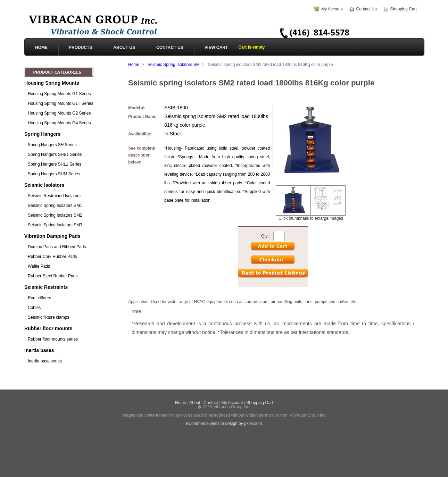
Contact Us (367, 9)
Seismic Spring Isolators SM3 (55, 225)
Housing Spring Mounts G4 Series (59, 123)
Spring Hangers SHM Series (54, 174)
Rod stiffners (39, 298)
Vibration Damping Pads (52, 236)
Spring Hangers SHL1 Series (55, 164)
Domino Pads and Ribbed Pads (57, 247)
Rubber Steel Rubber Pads (53, 276)
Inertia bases (39, 350)
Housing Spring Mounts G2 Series (59, 113)
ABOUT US (124, 48)
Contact (211, 403)
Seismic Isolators (44, 185)
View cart (216, 48)
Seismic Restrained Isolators (54, 196)
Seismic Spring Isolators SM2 (55, 215)
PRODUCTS (80, 48)
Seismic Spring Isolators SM (174, 65)
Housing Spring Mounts (52, 83)
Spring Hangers (42, 134)
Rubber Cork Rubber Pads (52, 257)
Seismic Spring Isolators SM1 (55, 206)
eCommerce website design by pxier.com (224, 424)
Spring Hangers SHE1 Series (55, 154)
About (195, 403)
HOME (41, 48)
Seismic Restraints (46, 287)
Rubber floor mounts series (53, 339)
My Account (332, 9)
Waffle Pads (39, 266)
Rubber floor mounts (48, 328)
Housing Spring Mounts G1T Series (61, 103)
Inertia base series (45, 361)
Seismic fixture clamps (48, 317)
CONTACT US (170, 48)
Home (134, 65)
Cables (34, 308)
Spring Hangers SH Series (52, 145)
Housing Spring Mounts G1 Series (59, 94)
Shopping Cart (403, 9)
